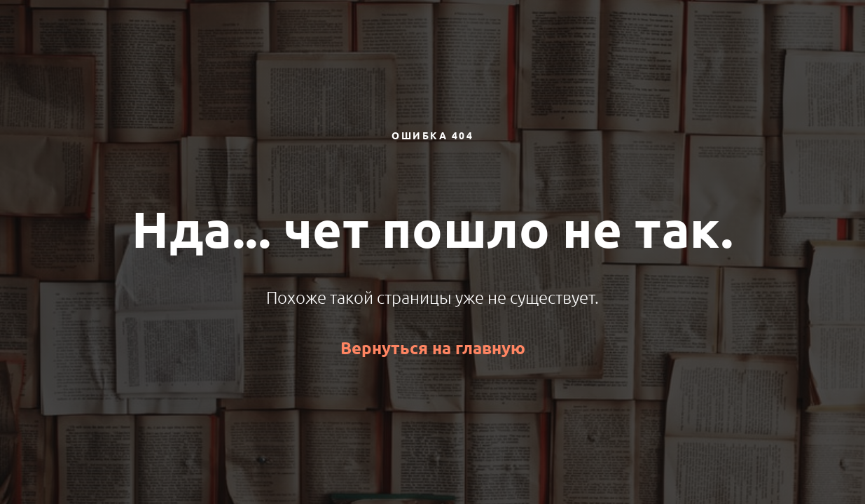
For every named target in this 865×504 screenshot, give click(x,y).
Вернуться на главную (433, 348)
